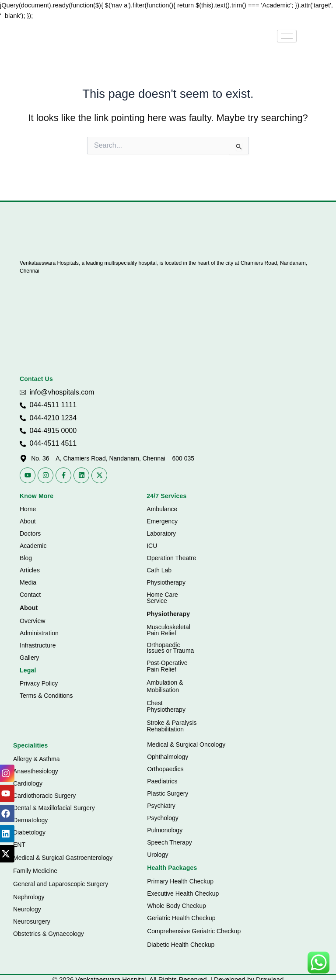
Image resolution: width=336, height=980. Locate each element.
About (28, 521)
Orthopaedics (165, 769)
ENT (19, 845)
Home (28, 509)
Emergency (162, 521)
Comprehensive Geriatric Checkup (194, 931)
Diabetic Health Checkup (181, 945)
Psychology (163, 818)
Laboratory (161, 533)
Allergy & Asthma (37, 759)
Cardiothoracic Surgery (44, 796)
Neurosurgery (32, 921)
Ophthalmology (168, 757)
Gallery (29, 658)
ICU (152, 546)
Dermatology (30, 820)
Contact (30, 595)
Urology (157, 855)
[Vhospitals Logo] (47, 240)
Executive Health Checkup (183, 893)
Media (28, 582)
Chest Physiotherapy (166, 706)
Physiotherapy (166, 582)
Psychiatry (161, 806)
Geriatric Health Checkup (181, 918)
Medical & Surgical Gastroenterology (63, 858)
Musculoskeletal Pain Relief (168, 630)
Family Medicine (35, 871)
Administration (39, 633)
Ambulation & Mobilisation (165, 686)
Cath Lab (159, 570)
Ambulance (162, 509)
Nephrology (29, 897)
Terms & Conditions (46, 696)
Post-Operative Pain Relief (167, 666)
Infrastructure (38, 645)
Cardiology (28, 783)
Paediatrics (162, 781)
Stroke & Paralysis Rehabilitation (171, 726)
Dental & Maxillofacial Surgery (54, 808)
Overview (32, 621)
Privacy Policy (39, 683)
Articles (30, 570)
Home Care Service (162, 598)
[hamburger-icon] (287, 36)
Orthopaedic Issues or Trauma (170, 648)
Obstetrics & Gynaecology (49, 934)
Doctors (30, 533)
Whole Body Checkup (177, 906)
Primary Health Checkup (180, 881)
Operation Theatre (171, 558)
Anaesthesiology (36, 771)
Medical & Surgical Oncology (186, 745)
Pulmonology (165, 830)
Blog (26, 558)
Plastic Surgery (168, 793)
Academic (33, 546)
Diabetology (29, 832)
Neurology (27, 909)
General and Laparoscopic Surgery (61, 884)
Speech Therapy (169, 842)
